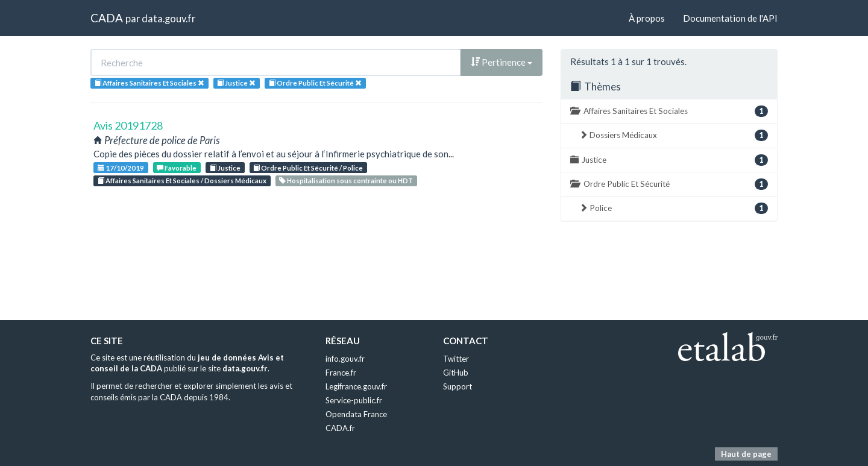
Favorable (177, 168)
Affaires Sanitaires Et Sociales (669, 111)
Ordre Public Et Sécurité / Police (308, 168)
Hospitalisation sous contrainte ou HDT (346, 181)
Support (458, 386)
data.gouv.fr (168, 18)
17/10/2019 (121, 168)
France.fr (341, 373)
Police (674, 208)
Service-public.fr (354, 400)
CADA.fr (340, 428)
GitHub (456, 373)
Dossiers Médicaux (674, 135)
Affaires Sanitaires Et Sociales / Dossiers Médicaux (182, 181)
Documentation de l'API (730, 18)
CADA (107, 18)
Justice (225, 168)
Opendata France (356, 414)
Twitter (456, 359)
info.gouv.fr (345, 359)
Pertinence (502, 62)
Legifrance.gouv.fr (356, 386)
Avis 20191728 (128, 125)
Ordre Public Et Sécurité (669, 184)
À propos (647, 18)
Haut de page (746, 454)
